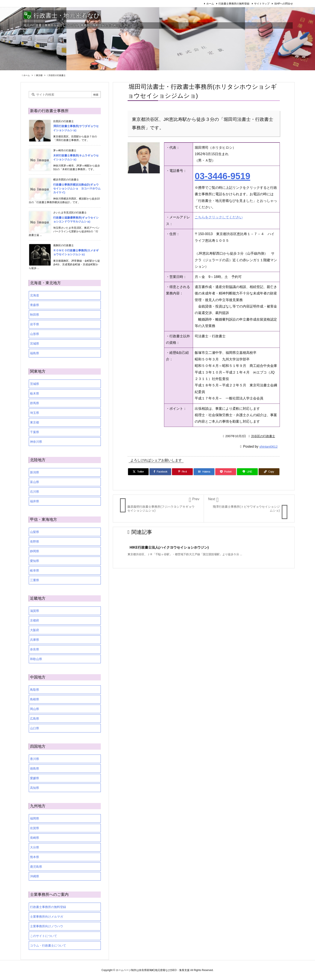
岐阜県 (35, 570)
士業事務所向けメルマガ (47, 917)
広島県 (35, 719)
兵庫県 (35, 640)
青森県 (35, 305)
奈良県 (35, 649)
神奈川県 (36, 442)
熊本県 (35, 857)
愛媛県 (35, 778)
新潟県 (35, 472)
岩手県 (35, 324)
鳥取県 (35, 690)
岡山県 (35, 709)
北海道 (35, 295)
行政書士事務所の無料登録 (234, 4)
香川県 (35, 759)
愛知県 (35, 561)
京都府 (35, 620)
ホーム (210, 4)
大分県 (35, 847)
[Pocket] (226, 472)
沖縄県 (35, 876)
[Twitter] (138, 472)
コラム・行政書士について (48, 945)
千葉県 (35, 432)
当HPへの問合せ (284, 4)
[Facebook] (160, 472)
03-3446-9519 (222, 176)
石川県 (35, 492)
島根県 (35, 699)
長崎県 (35, 838)
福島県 (35, 353)
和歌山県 (36, 659)
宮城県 (35, 344)
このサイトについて (44, 936)
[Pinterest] (182, 472)
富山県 (35, 482)
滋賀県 (35, 611)
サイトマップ (262, 4)
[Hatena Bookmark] (204, 472)
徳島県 (35, 768)
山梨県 (35, 532)
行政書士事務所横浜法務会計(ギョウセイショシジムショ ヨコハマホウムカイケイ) (77, 188)
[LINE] (247, 472)
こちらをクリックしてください (219, 217)
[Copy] (269, 472)
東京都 (39, 75)
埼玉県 (35, 413)
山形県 (35, 334)
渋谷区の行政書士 (57, 75)
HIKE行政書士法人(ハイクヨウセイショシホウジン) (169, 547)
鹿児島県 (36, 867)
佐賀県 (35, 828)
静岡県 (35, 551)
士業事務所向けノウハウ (47, 926)
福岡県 (35, 818)
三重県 (35, 580)
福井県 (35, 501)
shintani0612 (268, 446)
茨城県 (35, 384)
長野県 (35, 542)
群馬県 (35, 403)
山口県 (35, 728)
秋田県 (35, 315)
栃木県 (35, 393)
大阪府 (35, 630)
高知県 (35, 788)
